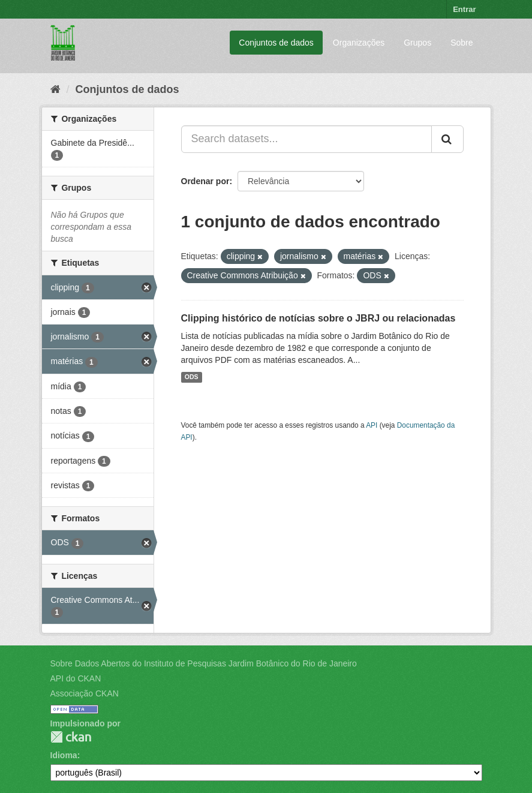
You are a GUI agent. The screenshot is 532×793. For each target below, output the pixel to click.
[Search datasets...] (306, 139)
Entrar (464, 9)
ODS (192, 377)
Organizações (359, 43)
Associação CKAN (85, 693)
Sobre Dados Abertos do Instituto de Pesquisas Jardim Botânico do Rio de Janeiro (204, 663)
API (372, 425)
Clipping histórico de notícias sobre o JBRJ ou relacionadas (318, 318)
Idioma (64, 755)
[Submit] (447, 139)
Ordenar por (205, 181)
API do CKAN (76, 678)
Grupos (417, 43)
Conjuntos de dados (276, 43)
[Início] (55, 89)
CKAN (71, 737)
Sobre (462, 43)
